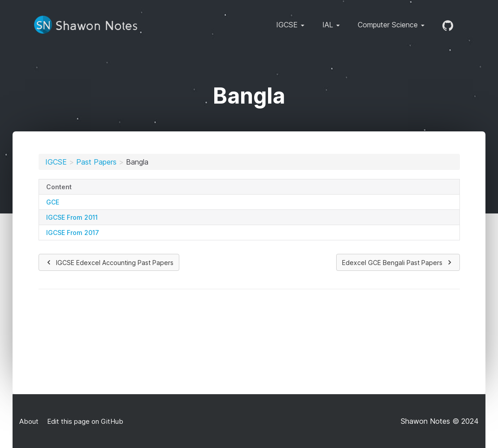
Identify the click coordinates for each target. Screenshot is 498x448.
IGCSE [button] (290, 25)
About (29, 421)
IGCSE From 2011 (72, 217)
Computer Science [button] (391, 25)
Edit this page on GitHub (84, 421)
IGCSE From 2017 (73, 233)
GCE (53, 202)
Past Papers (96, 162)
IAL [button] (331, 25)
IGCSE (56, 162)
